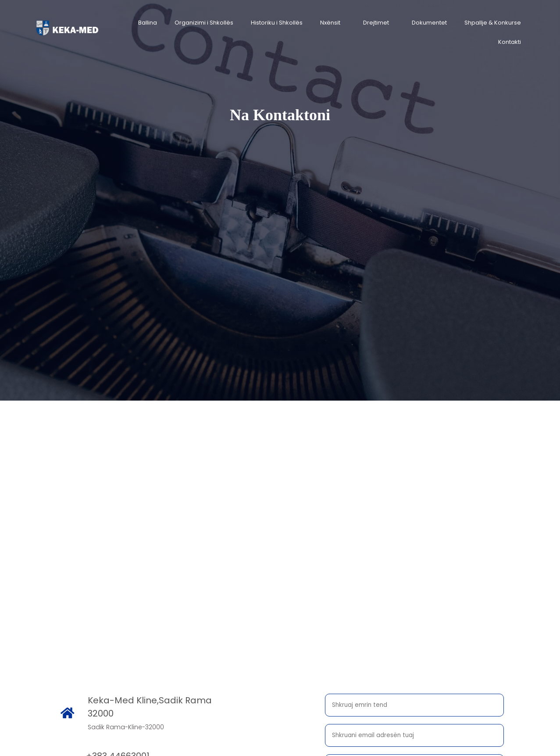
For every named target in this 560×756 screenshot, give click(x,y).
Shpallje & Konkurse (493, 23)
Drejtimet (376, 23)
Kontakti (510, 42)
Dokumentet (429, 23)
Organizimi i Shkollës (204, 23)
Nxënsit (330, 23)
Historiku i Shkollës (277, 23)
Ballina (148, 23)
